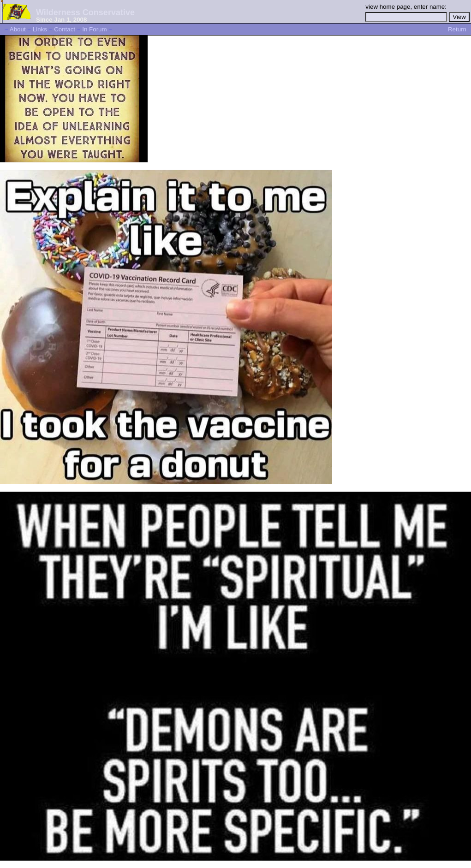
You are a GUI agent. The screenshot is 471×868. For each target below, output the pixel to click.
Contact (65, 29)
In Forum (94, 29)
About (18, 29)
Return (457, 29)
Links (40, 29)
